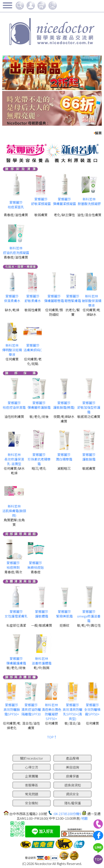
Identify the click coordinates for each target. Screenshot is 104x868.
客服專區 (32, 785)
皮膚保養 (72, 776)
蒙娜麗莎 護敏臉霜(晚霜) (64, 405)
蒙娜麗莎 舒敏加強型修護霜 (89, 407)
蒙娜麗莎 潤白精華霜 (64, 457)
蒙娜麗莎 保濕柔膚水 (12, 298)
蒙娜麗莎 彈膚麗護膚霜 (16, 661)
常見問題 (32, 794)
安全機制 (32, 803)
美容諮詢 (72, 767)
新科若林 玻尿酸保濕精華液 (92, 301)
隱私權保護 (73, 803)
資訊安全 (72, 794)
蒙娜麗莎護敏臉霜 (89, 457)
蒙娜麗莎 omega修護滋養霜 (89, 616)
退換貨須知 (73, 785)
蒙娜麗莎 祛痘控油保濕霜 (14, 405)
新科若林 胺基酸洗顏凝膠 (89, 201)
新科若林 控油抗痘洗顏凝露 (16, 250)
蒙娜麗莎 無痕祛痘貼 (36, 565)
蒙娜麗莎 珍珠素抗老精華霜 (39, 459)
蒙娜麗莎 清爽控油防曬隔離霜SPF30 (31, 709)
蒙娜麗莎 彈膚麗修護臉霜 (39, 405)
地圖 (84, 818)
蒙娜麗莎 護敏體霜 (42, 614)
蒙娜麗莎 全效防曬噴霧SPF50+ (92, 709)
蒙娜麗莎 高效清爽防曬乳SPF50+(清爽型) (72, 712)
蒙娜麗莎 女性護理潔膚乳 (16, 614)
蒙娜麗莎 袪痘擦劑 (13, 565)
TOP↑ (52, 737)
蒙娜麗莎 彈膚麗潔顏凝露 (64, 201)
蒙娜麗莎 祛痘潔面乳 (16, 205)
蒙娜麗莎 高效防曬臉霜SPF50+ (12, 709)
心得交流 (32, 767)
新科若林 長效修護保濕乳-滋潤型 (14, 459)
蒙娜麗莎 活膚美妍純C (33, 348)
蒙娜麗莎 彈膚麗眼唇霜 (54, 298)
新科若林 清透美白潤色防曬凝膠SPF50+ (51, 712)
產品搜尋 (72, 758)
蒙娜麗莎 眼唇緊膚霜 (73, 298)
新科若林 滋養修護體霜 (42, 661)
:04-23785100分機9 (67, 814)
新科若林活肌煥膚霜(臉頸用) (14, 511)
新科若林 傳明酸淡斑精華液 (12, 350)
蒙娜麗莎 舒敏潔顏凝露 (41, 201)
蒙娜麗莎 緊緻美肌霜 (64, 614)
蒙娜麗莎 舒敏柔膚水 (33, 298)
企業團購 (32, 776)
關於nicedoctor (32, 758)
